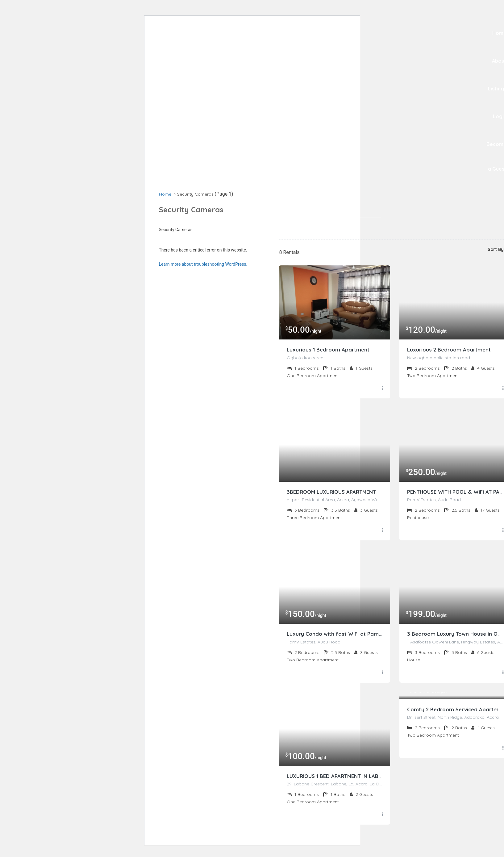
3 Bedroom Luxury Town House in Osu (455, 635)
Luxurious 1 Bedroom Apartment (330, 350)
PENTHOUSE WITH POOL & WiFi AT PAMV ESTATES (455, 492)
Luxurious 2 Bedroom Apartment (451, 350)
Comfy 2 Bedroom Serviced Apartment (455, 711)
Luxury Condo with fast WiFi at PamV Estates (335, 635)
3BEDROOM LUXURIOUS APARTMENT (335, 492)
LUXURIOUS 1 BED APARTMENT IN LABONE (335, 778)
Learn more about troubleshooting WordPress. (203, 264)
